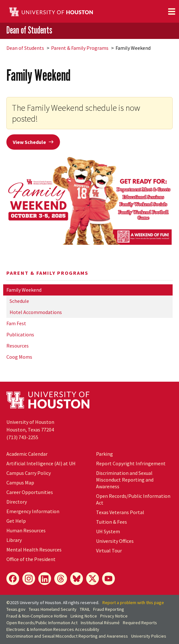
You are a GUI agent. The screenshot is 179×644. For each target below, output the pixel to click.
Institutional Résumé (100, 623)
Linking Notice (84, 616)
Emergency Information (33, 511)
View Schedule (33, 142)
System (108, 531)
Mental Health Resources (34, 550)
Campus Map (20, 483)
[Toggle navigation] (172, 11)
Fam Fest (16, 323)
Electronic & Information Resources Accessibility (53, 629)
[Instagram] (29, 579)
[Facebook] (13, 579)
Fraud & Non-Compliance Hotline (37, 616)
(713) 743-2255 (22, 437)
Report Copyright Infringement (131, 463)
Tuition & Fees (112, 522)
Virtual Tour (109, 550)
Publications (20, 334)
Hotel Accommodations (36, 312)
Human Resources (26, 530)
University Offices (115, 541)
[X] (93, 579)
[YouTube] (108, 579)
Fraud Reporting (109, 609)
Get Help (16, 521)
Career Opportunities (30, 492)
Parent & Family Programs (80, 48)
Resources (18, 346)
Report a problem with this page (133, 603)
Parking (104, 454)
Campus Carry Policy (29, 473)
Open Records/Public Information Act (42, 623)
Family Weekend (24, 290)
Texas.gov (16, 609)
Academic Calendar (27, 454)
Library (14, 540)
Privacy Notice (114, 616)
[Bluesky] (77, 579)
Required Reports (140, 623)
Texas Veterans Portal (120, 512)
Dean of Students (29, 30)
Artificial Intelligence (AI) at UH (41, 463)
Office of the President (31, 559)
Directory (17, 502)
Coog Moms (19, 357)
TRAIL (85, 609)
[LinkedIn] (45, 579)
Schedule (19, 301)
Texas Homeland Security (53, 609)
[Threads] (61, 579)
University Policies (149, 636)
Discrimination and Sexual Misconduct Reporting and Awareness (125, 480)
